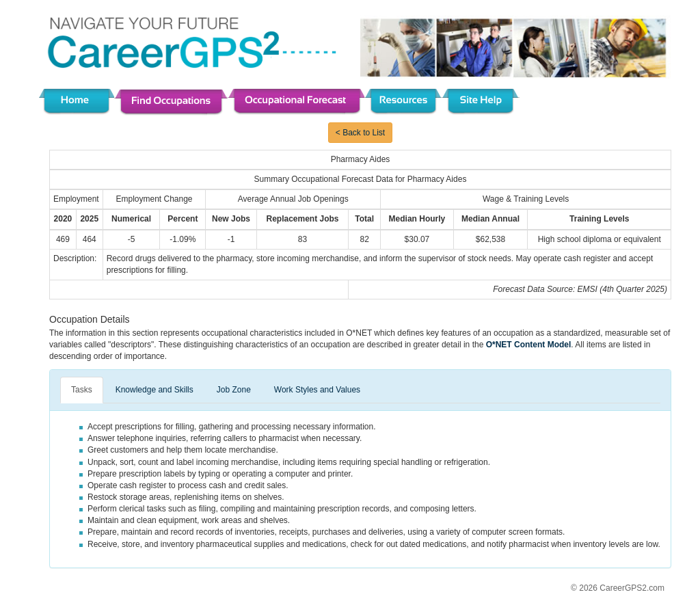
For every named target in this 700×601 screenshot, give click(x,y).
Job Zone (234, 390)
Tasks (82, 390)
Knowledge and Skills (154, 390)
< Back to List (360, 133)
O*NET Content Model (529, 345)
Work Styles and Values (317, 390)
